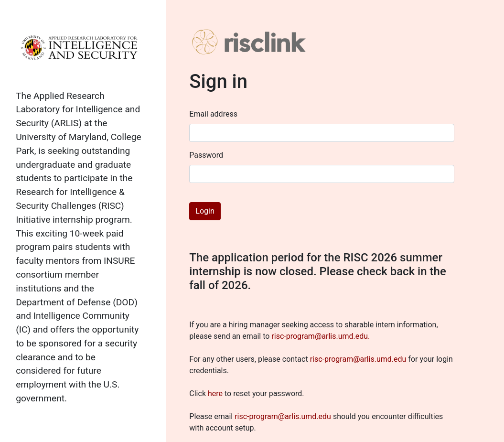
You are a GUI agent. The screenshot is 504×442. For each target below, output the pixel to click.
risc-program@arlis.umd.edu (358, 359)
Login (205, 211)
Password (206, 155)
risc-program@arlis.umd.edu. (321, 336)
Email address (213, 114)
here (215, 393)
